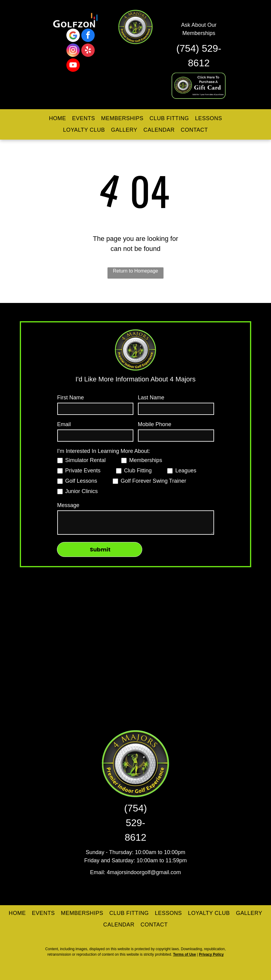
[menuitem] (58, 119)
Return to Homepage (136, 271)
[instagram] (73, 51)
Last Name (151, 398)
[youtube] (73, 66)
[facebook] (88, 36)
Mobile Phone (155, 424)
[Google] (73, 36)
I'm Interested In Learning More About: (104, 451)
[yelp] (88, 51)
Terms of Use (184, 954)
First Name (71, 398)
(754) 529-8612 (136, 823)
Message (68, 505)
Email (64, 424)
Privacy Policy (211, 954)
